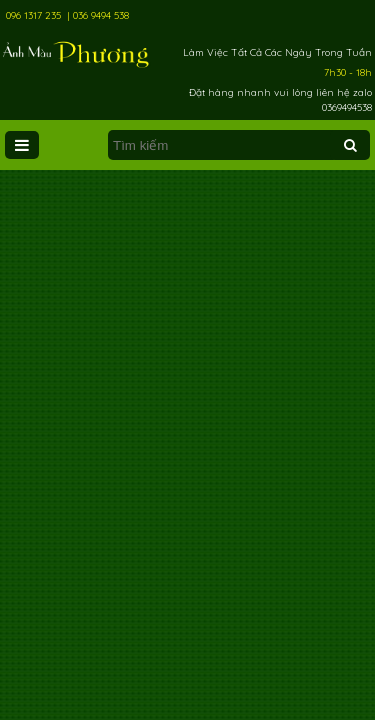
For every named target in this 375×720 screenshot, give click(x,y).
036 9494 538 (101, 15)
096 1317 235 (33, 15)
